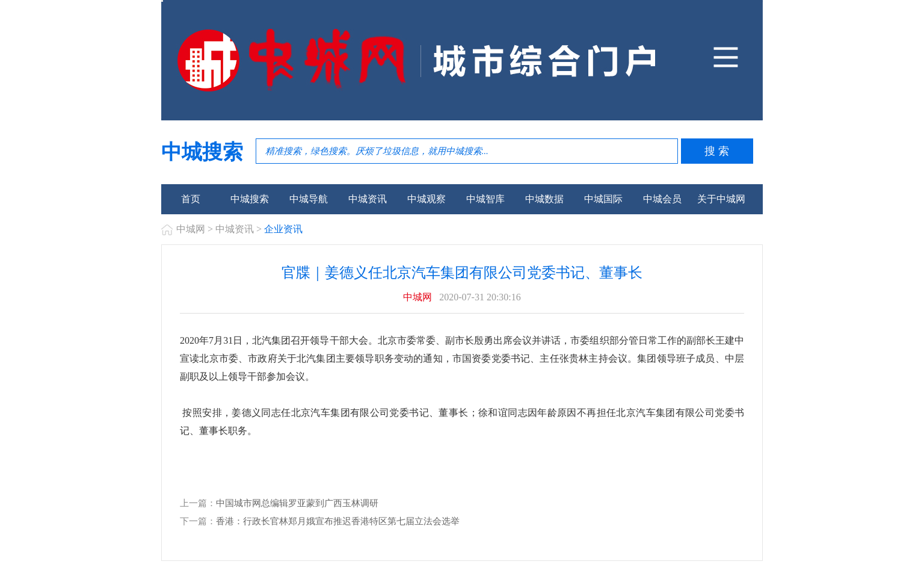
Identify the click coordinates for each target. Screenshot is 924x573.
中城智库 (485, 199)
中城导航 (309, 199)
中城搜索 (250, 199)
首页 (191, 199)
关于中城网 (721, 199)
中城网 (191, 229)
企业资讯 (283, 229)
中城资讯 (368, 199)
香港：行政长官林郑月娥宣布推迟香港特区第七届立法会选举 (338, 521)
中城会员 (662, 199)
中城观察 (427, 199)
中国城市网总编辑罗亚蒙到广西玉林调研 (297, 503)
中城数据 (544, 199)
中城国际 (603, 199)
